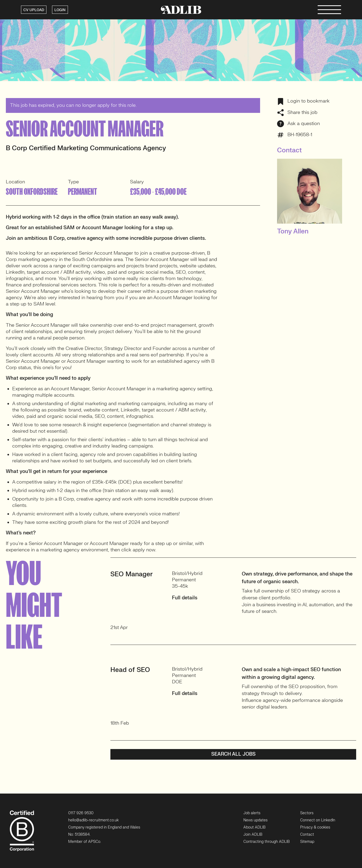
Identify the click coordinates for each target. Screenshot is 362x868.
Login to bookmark (303, 101)
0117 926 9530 (81, 813)
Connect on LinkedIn (318, 820)
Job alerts (252, 813)
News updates (255, 820)
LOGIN (60, 10)
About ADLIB (254, 827)
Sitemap (307, 842)
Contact (307, 834)
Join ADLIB (253, 834)
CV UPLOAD (34, 10)
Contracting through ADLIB (266, 842)
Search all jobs (233, 754)
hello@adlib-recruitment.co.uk (93, 820)
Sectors (307, 813)
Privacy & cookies (315, 827)
